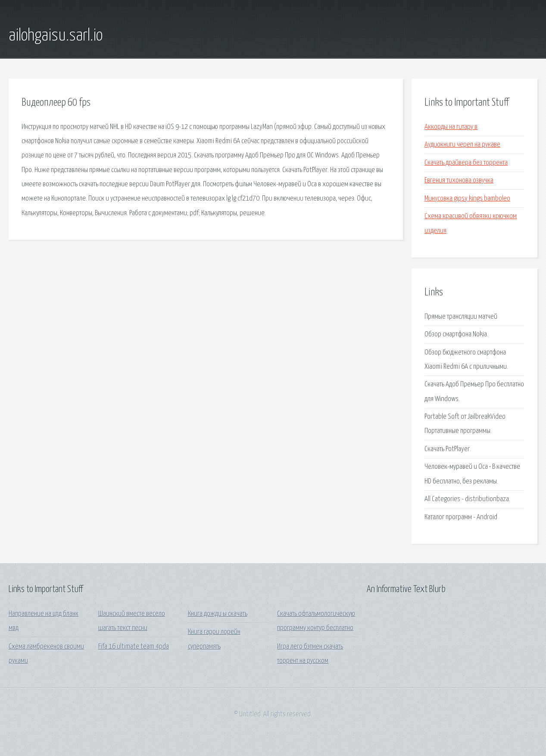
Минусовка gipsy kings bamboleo (467, 199)
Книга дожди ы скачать (218, 614)
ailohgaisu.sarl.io (56, 36)
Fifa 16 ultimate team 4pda (134, 647)
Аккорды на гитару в (451, 127)
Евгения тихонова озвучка (459, 180)
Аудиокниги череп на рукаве (462, 145)
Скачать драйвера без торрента (466, 163)
